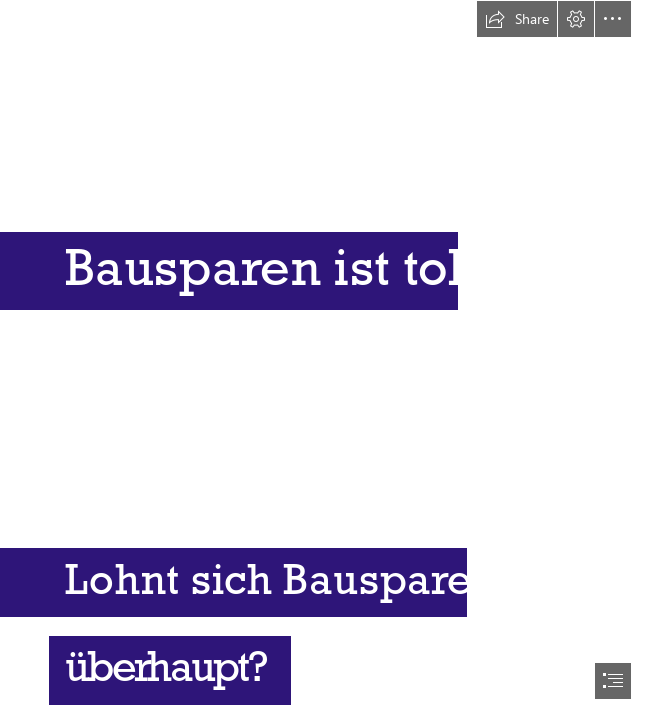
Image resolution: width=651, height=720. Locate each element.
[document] (325, 360)
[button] (517, 19)
